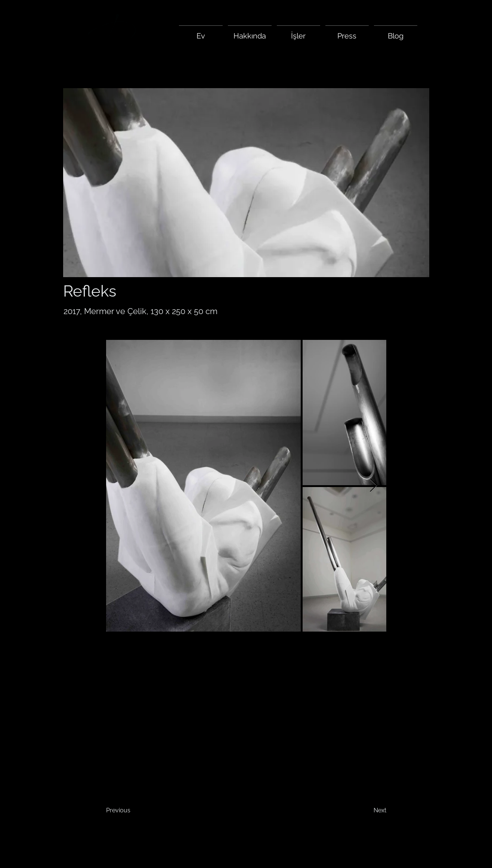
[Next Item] (373, 486)
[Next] (368, 810)
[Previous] (131, 810)
